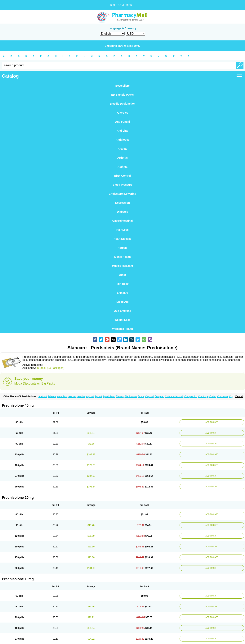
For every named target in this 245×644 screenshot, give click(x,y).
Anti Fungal (123, 122)
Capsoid (149, 396)
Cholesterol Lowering (122, 194)
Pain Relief (122, 284)
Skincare (122, 293)
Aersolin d (62, 396)
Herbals (122, 248)
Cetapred (159, 396)
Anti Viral (122, 131)
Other (122, 275)
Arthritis (122, 158)
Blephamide (131, 396)
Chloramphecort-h (174, 396)
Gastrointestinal (123, 221)
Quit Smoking (123, 311)
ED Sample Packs (122, 95)
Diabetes (122, 212)
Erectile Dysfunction (122, 104)
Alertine (81, 396)
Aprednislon (109, 396)
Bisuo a (120, 396)
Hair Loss (122, 230)
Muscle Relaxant (122, 266)
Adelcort (43, 396)
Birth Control (122, 176)
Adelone (52, 396)
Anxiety (123, 149)
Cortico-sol (223, 396)
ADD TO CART (212, 422)
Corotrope (203, 396)
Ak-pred (72, 396)
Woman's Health (122, 329)
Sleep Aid (122, 302)
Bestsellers (123, 86)
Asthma (122, 167)
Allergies (122, 113)
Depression (122, 203)
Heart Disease (123, 239)
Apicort (98, 396)
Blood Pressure (122, 185)
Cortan (213, 396)
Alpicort (90, 396)
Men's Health (122, 257)
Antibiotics (122, 140)
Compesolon (191, 396)
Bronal (141, 396)
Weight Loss (123, 320)
